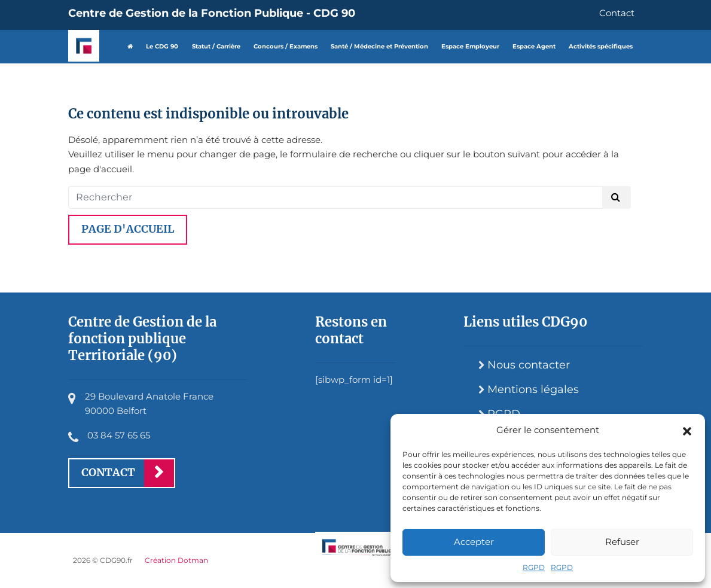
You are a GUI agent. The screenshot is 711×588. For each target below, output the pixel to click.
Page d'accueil (128, 229)
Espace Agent (534, 46)
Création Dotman (176, 560)
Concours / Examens (286, 46)
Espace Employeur (470, 46)
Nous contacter (529, 365)
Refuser (622, 542)
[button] (687, 430)
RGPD (534, 567)
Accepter (474, 542)
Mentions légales (533, 389)
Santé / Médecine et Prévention (379, 46)
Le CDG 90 (162, 46)
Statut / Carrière (216, 46)
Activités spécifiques (601, 46)
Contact (617, 13)
